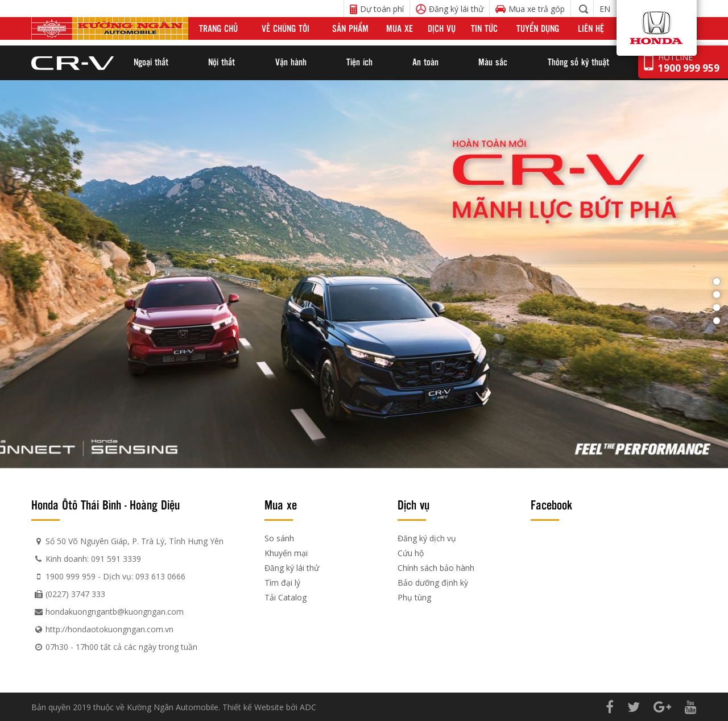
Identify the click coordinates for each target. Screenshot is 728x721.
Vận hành (291, 62)
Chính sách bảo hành (436, 568)
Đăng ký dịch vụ (427, 538)
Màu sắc (493, 62)
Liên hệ (591, 28)
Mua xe (400, 28)
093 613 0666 (160, 576)
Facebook (551, 504)
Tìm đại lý (282, 583)
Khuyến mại (286, 553)
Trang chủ (218, 28)
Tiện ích (359, 62)
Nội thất (222, 62)
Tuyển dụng (538, 28)
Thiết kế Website (253, 707)
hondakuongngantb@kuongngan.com (115, 612)
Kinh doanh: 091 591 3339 (93, 559)
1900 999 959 (71, 576)
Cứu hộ (411, 553)
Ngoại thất (151, 62)
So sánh (279, 538)
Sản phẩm (350, 28)
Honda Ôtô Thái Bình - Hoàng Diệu (106, 504)
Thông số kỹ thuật (578, 62)
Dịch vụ (442, 28)
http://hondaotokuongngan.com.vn (109, 629)
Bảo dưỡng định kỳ (433, 583)
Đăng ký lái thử (292, 568)
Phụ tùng (414, 597)
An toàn (425, 62)
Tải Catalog (286, 597)
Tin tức (484, 28)
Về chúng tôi (286, 28)
